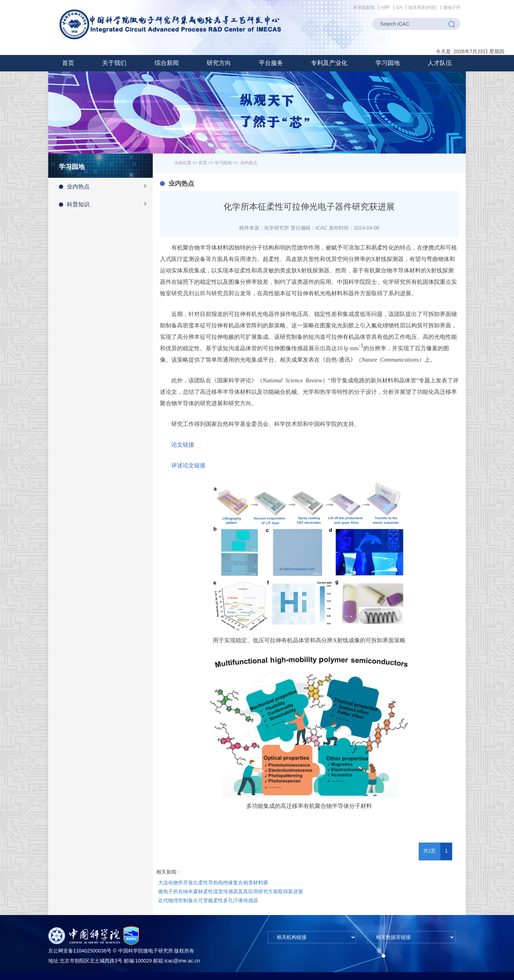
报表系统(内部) (423, 7)
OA (399, 7)
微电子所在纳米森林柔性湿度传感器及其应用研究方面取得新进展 (231, 891)
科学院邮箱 (364, 7)
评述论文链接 (188, 465)
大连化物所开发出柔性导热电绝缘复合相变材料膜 (213, 883)
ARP (385, 7)
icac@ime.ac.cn (182, 961)
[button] (114, 63)
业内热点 (106, 186)
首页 (68, 63)
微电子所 (452, 7)
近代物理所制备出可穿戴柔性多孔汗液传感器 (208, 900)
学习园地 (223, 163)
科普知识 (106, 204)
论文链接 (183, 445)
